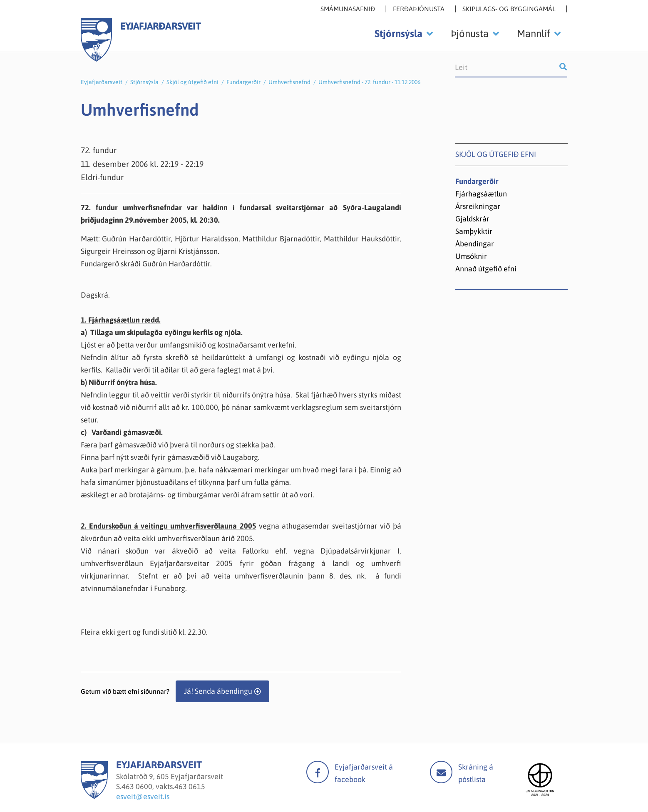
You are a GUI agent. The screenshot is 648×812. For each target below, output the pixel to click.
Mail (441, 772)
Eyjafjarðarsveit (102, 82)
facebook (318, 772)
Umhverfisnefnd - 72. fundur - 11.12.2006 (369, 82)
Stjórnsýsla (144, 82)
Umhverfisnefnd (289, 82)
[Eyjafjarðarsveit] (94, 796)
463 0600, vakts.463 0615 (163, 786)
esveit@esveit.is (143, 796)
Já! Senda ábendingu (218, 691)
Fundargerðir (243, 82)
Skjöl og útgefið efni (192, 82)
